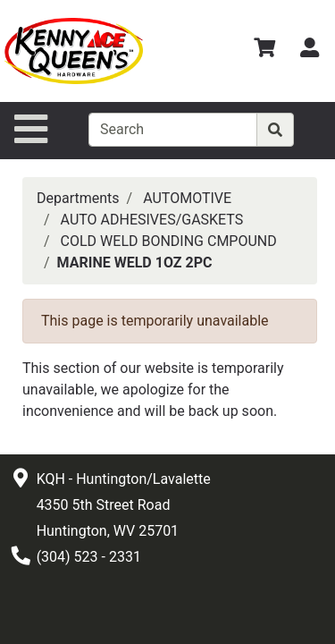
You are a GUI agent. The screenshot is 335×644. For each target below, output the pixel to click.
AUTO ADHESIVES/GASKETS (152, 220)
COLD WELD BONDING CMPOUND (169, 241)
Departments (78, 198)
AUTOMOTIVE (187, 198)
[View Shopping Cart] (264, 51)
